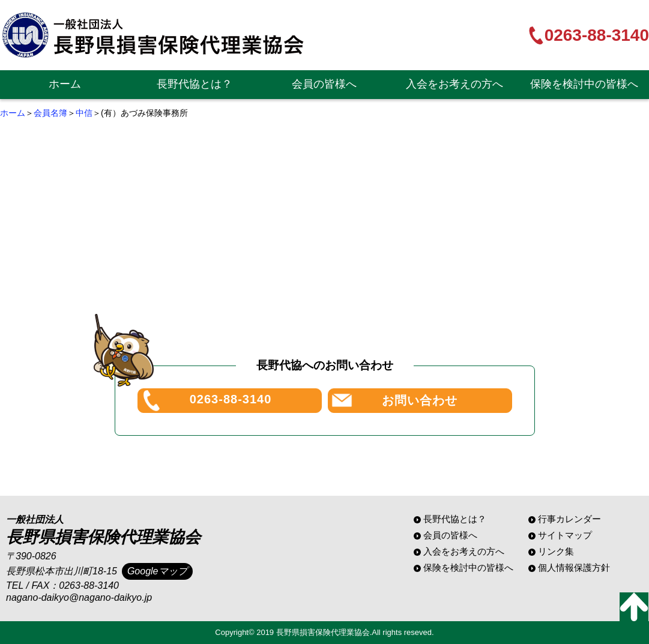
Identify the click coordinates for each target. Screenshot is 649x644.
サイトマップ (565, 535)
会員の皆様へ (324, 84)
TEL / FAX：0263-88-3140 (62, 585)
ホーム (65, 84)
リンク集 (556, 551)
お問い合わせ (420, 400)
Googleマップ (157, 571)
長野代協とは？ (195, 84)
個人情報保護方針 (574, 567)
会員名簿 (50, 113)
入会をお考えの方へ (454, 84)
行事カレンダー (569, 519)
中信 (84, 113)
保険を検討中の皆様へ (584, 84)
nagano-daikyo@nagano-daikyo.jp (79, 597)
